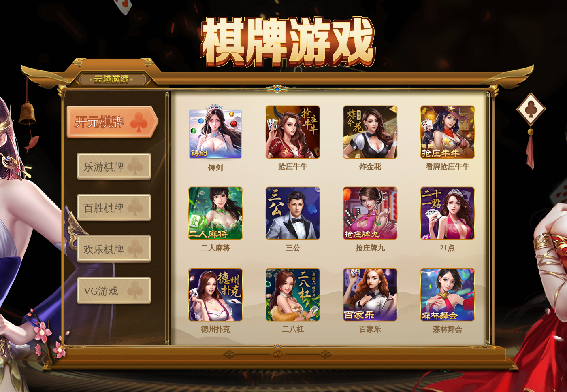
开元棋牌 (99, 122)
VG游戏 (101, 291)
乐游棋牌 (104, 167)
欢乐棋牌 (104, 249)
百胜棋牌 (104, 208)
